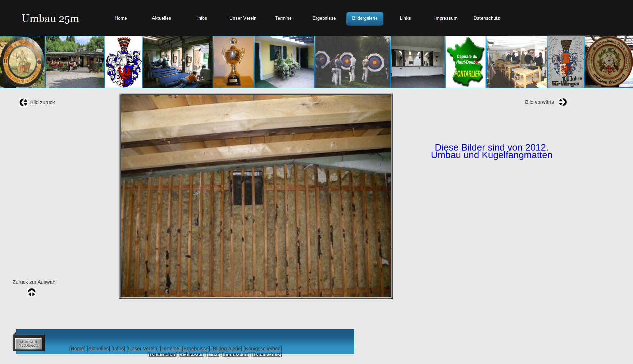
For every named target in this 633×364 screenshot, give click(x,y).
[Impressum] (236, 354)
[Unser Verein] (143, 349)
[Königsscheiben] (263, 349)
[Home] (78, 349)
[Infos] (118, 349)
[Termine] (170, 349)
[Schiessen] (192, 354)
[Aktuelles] (99, 349)
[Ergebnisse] (196, 349)
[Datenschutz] (267, 354)
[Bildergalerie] (227, 349)
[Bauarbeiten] (162, 354)
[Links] (213, 354)
